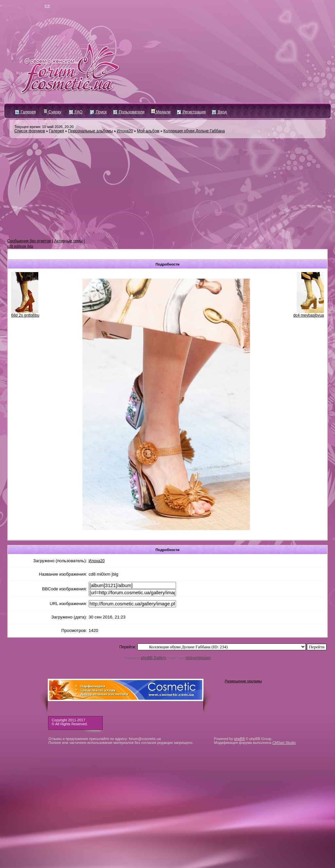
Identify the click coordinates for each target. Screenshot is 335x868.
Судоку (53, 112)
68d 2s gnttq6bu (25, 315)
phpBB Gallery (153, 658)
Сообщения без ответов (29, 241)
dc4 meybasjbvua (309, 315)
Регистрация (191, 112)
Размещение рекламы (243, 681)
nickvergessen (198, 658)
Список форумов (30, 131)
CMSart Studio (284, 743)
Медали (161, 112)
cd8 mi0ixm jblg (20, 246)
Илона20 (125, 131)
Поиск (98, 112)
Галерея (25, 112)
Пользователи (129, 112)
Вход (219, 112)
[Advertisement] (167, 189)
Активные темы (68, 241)
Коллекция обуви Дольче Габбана (194, 131)
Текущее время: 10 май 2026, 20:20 (44, 127)
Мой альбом (148, 131)
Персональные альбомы (90, 131)
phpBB (239, 739)
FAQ (76, 112)
